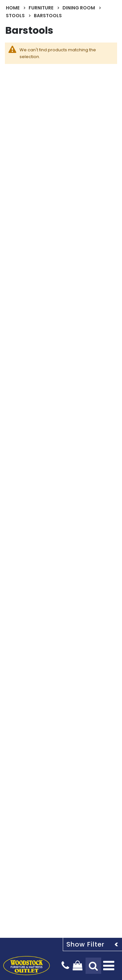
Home (13, 8)
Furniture (41, 8)
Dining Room (79, 8)
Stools (15, 16)
